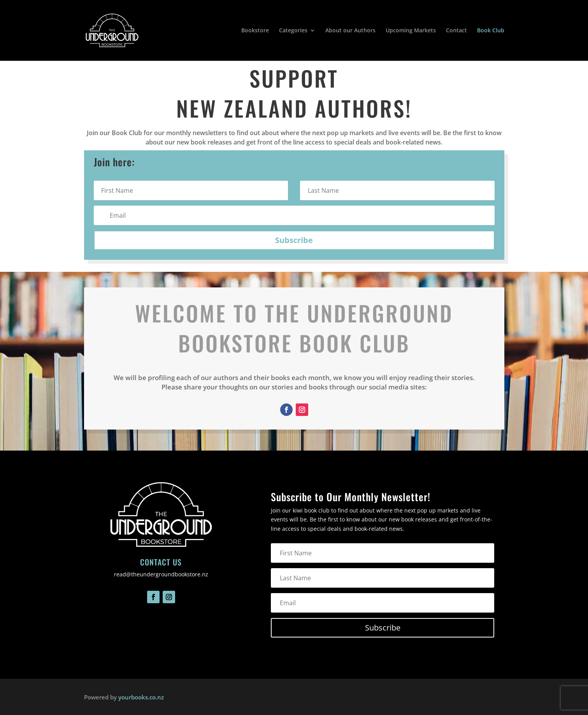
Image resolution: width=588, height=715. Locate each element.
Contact (456, 31)
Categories (293, 31)
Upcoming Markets (411, 31)
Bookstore (255, 31)
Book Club (491, 31)
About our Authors (350, 31)
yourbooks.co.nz (141, 697)
